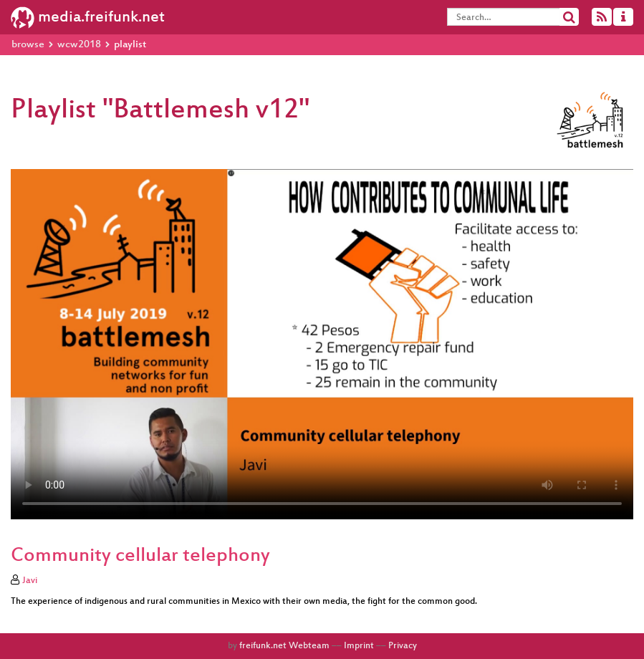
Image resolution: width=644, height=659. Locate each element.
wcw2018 (79, 45)
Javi (30, 581)
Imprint (359, 646)
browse (28, 45)
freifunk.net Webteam (284, 646)
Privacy (403, 646)
